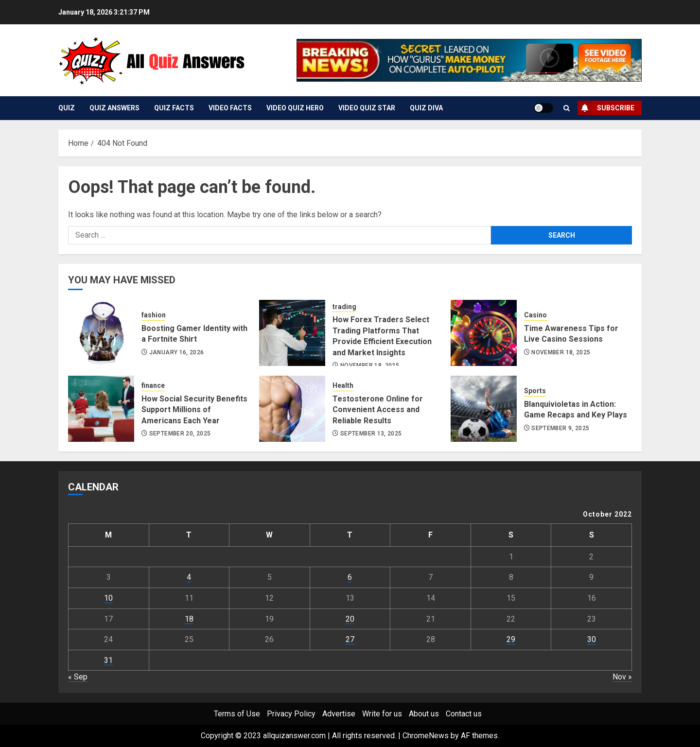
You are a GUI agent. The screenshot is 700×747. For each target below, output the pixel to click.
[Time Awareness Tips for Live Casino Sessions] (484, 333)
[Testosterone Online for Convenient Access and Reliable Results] (292, 409)
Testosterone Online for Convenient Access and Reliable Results (378, 410)
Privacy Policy (291, 714)
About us (424, 714)
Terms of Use (237, 714)
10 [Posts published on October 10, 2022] (108, 598)
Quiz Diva (426, 108)
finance (153, 385)
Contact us (464, 714)
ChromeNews (426, 736)
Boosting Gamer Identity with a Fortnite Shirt (194, 334)
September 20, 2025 (180, 434)
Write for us (382, 714)
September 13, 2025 (371, 434)
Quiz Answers (114, 108)
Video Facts (230, 108)
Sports (535, 391)
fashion (154, 315)
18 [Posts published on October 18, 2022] (189, 619)
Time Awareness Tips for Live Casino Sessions (571, 334)
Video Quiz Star (367, 108)
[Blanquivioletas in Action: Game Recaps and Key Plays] (484, 409)
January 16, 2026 (177, 352)
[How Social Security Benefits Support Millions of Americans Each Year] (101, 409)
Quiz (67, 108)
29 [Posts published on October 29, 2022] (511, 639)
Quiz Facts (174, 108)
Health (343, 385)
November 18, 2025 (561, 352)
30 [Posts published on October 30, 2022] (592, 639)
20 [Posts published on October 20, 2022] (350, 619)
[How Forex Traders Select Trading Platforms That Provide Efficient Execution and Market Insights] (292, 333)
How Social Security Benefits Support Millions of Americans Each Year (194, 410)
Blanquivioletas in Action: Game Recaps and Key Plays (576, 409)
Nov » (622, 677)
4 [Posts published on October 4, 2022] (189, 577)
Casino (535, 315)
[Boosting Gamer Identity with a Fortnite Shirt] (101, 333)
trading (344, 307)
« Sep (78, 677)
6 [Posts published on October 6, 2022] (350, 577)
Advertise (339, 714)
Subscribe (606, 108)
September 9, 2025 (560, 428)
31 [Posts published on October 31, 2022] (108, 660)
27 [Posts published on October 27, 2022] (350, 639)
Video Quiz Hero (295, 108)
